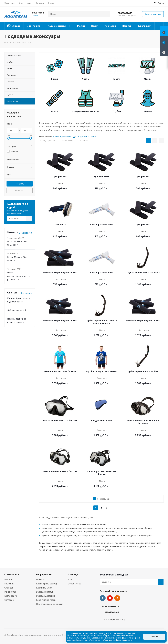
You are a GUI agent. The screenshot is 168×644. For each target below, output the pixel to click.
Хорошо (154, 637)
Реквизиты (10, 592)
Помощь (41, 580)
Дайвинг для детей (17, 310)
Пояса (55, 111)
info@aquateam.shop (115, 619)
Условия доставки (45, 596)
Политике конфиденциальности (118, 640)
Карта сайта (11, 596)
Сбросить (20, 190)
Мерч (117, 79)
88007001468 (125, 13)
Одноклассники (117, 598)
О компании (12, 574)
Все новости (25, 233)
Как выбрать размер (47, 584)
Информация (44, 574)
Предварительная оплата (50, 604)
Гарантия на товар (46, 600)
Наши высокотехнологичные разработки (18, 276)
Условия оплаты (44, 592)
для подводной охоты (85, 136)
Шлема (148, 111)
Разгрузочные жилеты (86, 111)
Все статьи (26, 293)
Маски (148, 79)
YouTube (110, 598)
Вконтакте (103, 598)
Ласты (86, 79)
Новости (9, 580)
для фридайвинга (62, 136)
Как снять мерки (45, 588)
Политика (9, 584)
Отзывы (9, 588)
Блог (70, 580)
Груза (55, 79)
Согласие (9, 600)
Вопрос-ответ (75, 584)
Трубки (117, 111)
